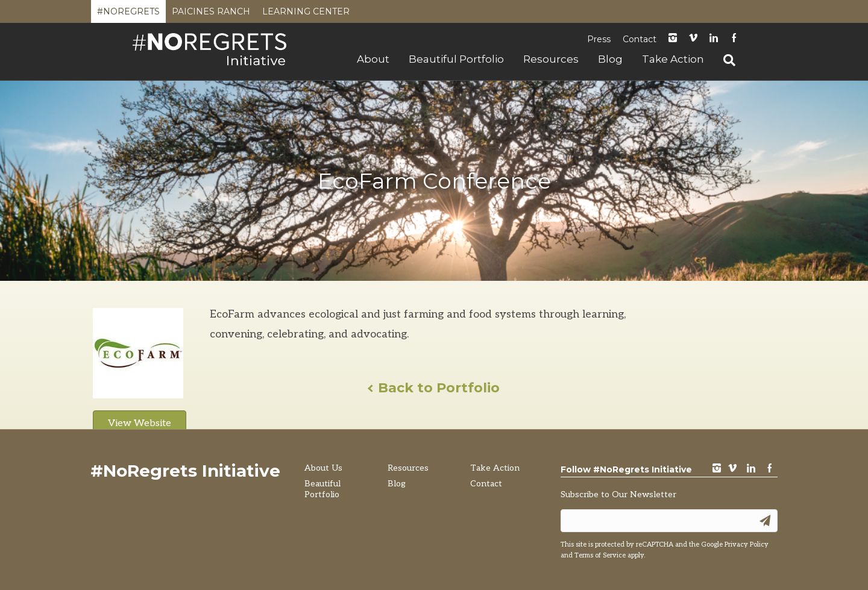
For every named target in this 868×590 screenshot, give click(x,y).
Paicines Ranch (211, 14)
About (373, 59)
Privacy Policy (747, 544)
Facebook (734, 39)
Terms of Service (600, 555)
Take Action (673, 59)
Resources (551, 59)
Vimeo (693, 39)
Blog (610, 59)
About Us (323, 468)
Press (599, 39)
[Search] (725, 60)
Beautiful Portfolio (456, 59)
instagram (673, 39)
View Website (140, 423)
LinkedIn (714, 39)
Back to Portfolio (434, 388)
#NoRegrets (128, 14)
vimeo (732, 469)
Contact (640, 39)
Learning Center (306, 14)
